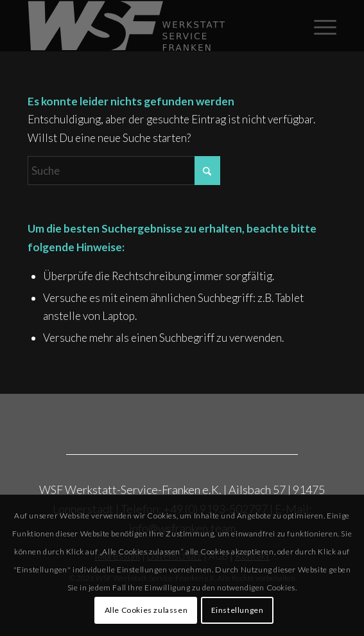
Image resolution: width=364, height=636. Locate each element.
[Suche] (124, 171)
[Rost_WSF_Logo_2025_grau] (152, 26)
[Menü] (319, 26)
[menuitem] (319, 26)
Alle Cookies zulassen (146, 610)
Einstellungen (238, 610)
